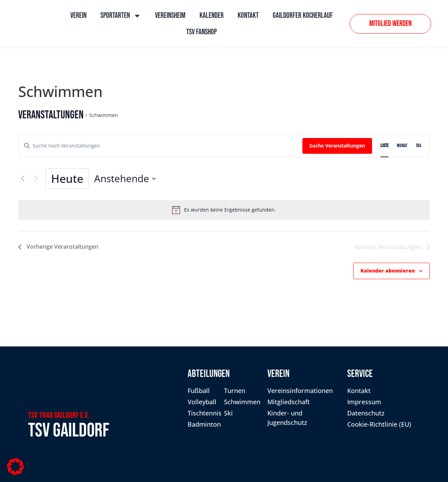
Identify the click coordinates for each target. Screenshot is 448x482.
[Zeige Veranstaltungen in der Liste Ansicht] (384, 146)
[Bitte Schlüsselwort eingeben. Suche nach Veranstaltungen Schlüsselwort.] (160, 146)
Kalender (212, 16)
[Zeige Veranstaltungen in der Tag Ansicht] (418, 146)
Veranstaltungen (51, 115)
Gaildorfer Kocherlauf (303, 16)
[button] (15, 467)
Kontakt (248, 16)
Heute (67, 178)
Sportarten (121, 16)
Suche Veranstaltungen (337, 146)
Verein (78, 16)
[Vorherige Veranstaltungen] (22, 179)
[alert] (224, 210)
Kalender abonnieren (388, 271)
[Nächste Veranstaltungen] (36, 179)
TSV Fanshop (201, 32)
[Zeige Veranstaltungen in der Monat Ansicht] (402, 146)
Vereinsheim (170, 16)
